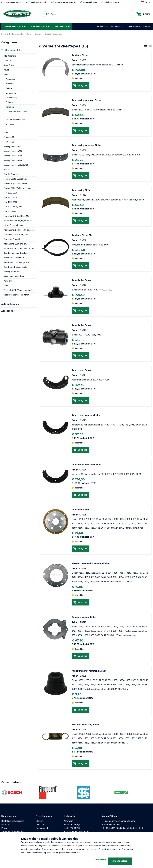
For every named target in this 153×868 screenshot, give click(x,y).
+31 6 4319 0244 (113, 828)
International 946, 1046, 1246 (16, 235)
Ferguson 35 (9, 142)
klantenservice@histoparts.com (120, 821)
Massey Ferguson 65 (12, 146)
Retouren (6, 825)
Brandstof (10, 84)
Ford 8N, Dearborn (11, 174)
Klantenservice (117, 27)
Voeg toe (80, 85)
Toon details (96, 861)
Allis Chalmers (10, 56)
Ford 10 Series (10, 211)
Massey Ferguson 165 (13, 156)
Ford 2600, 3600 (10, 197)
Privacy (5, 828)
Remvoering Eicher (82, 190)
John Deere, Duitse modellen (16, 267)
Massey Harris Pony (12, 272)
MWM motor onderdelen (14, 276)
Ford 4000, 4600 (10, 202)
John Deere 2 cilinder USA (15, 258)
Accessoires (61, 27)
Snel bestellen (102, 27)
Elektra (9, 88)
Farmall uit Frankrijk (12, 239)
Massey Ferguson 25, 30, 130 (16, 165)
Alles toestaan (120, 861)
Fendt (6, 133)
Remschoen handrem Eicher (86, 415)
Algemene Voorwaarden (13, 832)
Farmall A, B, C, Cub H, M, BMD (16, 216)
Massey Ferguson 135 (13, 151)
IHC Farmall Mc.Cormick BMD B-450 (19, 248)
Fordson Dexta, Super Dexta (15, 179)
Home (4, 34)
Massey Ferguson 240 (13, 160)
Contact (147, 27)
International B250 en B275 (15, 244)
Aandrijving (11, 79)
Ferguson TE (9, 137)
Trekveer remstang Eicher (85, 725)
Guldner (7, 286)
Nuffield (7, 170)
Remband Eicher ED (82, 235)
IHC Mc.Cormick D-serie (13, 225)
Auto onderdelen (39, 27)
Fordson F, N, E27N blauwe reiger (17, 188)
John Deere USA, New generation (18, 262)
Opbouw (9, 102)
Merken (39, 821)
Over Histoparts (133, 27)
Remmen (42, 34)
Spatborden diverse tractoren (16, 295)
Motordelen (11, 93)
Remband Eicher (80, 55)
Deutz (6, 70)
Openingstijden (43, 828)
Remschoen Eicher (81, 370)
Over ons (40, 825)
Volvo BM (8, 281)
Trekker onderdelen (13, 27)
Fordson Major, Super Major (15, 184)
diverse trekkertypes (17, 112)
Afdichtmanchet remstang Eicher (89, 671)
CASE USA (8, 61)
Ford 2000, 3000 (10, 193)
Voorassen (10, 124)
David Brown (9, 65)
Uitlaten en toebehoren (16, 120)
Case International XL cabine (16, 253)
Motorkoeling (11, 98)
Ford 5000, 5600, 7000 (13, 207)
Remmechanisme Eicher (84, 617)
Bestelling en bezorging (13, 821)
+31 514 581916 (112, 825)
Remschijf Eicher (80, 510)
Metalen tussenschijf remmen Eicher (91, 563)
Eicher (32, 34)
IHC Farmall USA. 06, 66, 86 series (18, 221)
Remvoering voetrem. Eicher (87, 145)
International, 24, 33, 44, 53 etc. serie (19, 230)
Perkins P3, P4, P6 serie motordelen (19, 290)
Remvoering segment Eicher (87, 100)
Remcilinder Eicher (81, 280)
